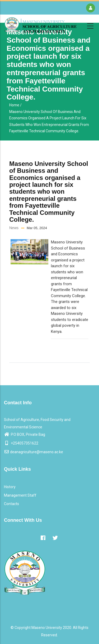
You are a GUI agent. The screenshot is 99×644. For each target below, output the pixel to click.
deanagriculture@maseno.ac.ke (34, 452)
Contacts (11, 504)
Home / (15, 105)
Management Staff (20, 495)
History (10, 487)
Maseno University (47, 628)
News (14, 228)
